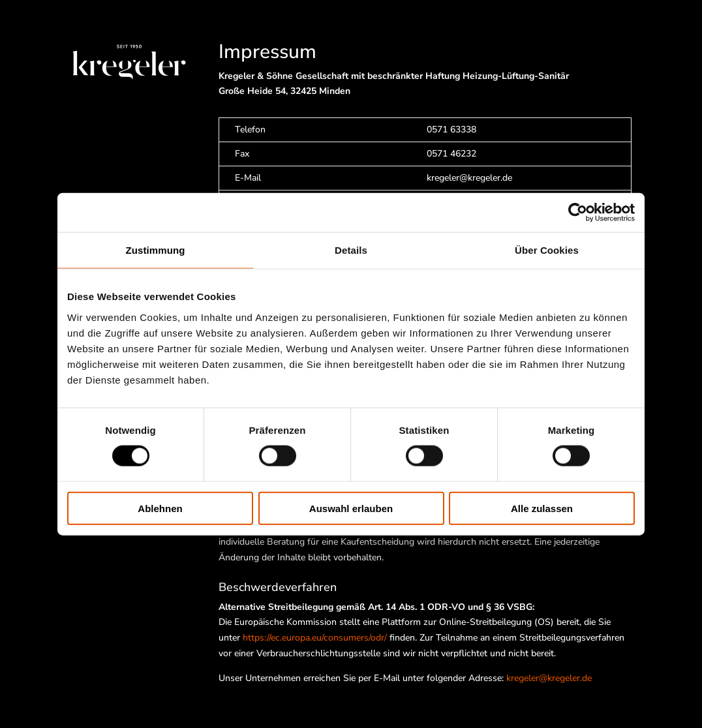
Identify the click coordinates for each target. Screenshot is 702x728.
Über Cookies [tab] (547, 250)
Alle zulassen (542, 508)
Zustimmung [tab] (156, 250)
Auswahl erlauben (351, 508)
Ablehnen (160, 508)
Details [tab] (351, 250)
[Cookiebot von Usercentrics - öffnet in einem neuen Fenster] (578, 213)
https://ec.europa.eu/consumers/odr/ (315, 638)
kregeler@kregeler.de (549, 678)
